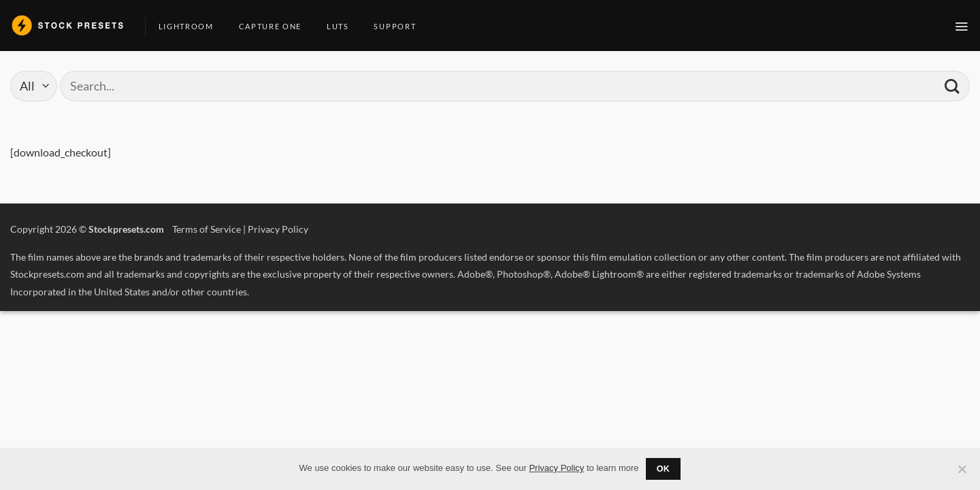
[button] (962, 27)
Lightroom (191, 26)
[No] (962, 473)
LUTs (343, 26)
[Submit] (952, 86)
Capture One (275, 26)
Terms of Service (207, 229)
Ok (664, 469)
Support (400, 26)
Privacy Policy (278, 229)
